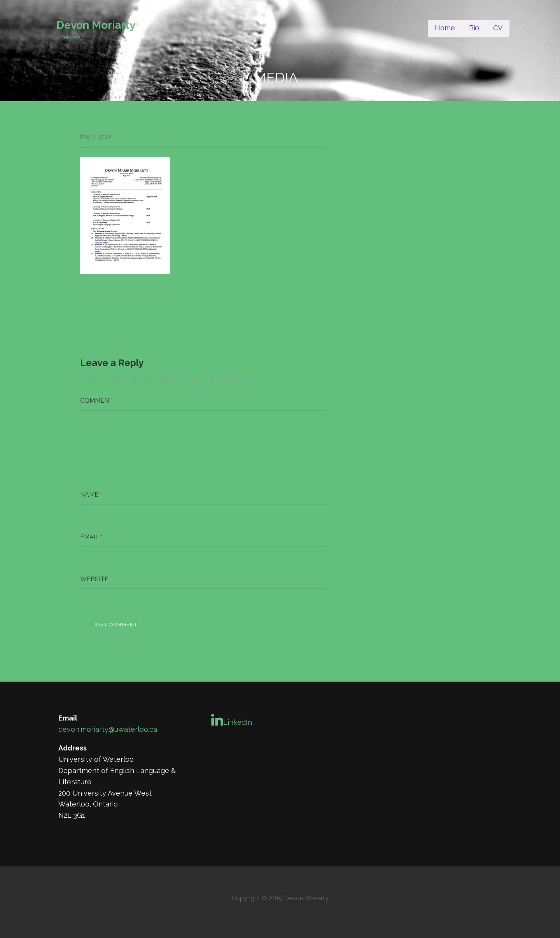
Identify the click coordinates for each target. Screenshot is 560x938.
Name (91, 495)
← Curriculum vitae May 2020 (101, 326)
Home (445, 28)
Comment (97, 401)
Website (94, 579)
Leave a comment (166, 136)
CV (498, 28)
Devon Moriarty (96, 25)
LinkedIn (232, 720)
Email (91, 537)
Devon (127, 136)
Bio (474, 28)
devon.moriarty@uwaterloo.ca (108, 729)
